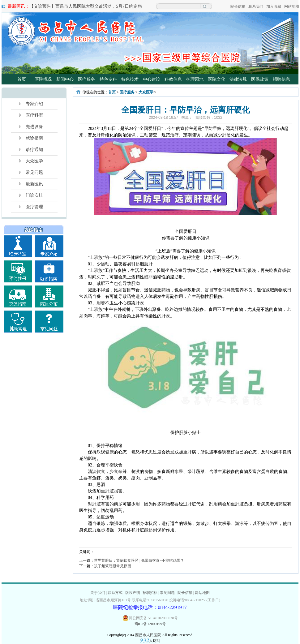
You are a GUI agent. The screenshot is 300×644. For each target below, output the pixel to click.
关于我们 (98, 593)
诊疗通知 (34, 150)
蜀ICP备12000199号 (150, 624)
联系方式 (115, 593)
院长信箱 (238, 6)
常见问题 (34, 172)
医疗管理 (34, 207)
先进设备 (34, 127)
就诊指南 (34, 138)
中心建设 (152, 79)
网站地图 (292, 6)
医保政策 (260, 79)
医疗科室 (34, 115)
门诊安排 (34, 195)
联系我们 (256, 6)
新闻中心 (65, 79)
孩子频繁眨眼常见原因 (113, 566)
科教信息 (173, 79)
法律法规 (238, 79)
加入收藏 (274, 6)
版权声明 (133, 593)
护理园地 (195, 79)
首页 (22, 79)
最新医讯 (34, 184)
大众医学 (34, 161)
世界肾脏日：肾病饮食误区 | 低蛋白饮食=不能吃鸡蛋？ (139, 560)
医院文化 (216, 79)
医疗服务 (87, 79)
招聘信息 (281, 79)
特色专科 (108, 79)
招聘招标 (150, 593)
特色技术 (130, 79)
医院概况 (43, 79)
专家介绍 (34, 104)
